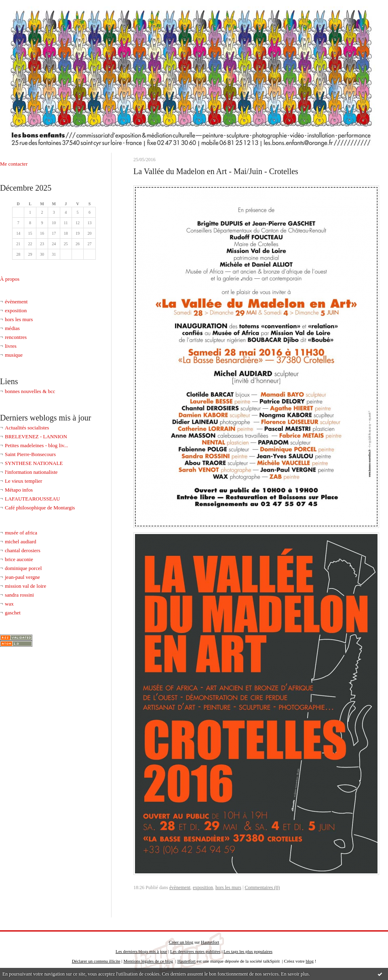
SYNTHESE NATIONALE (34, 463)
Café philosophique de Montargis (40, 508)
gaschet (13, 613)
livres (11, 346)
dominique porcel (23, 568)
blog (310, 961)
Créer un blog (181, 942)
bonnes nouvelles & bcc (30, 391)
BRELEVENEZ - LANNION (36, 436)
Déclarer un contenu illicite (96, 961)
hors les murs (19, 319)
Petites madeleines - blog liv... (36, 445)
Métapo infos (19, 490)
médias (12, 328)
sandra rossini (19, 595)
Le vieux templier (23, 481)
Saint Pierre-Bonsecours (30, 454)
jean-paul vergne (22, 577)
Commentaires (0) (262, 887)
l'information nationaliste (31, 472)
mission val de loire (25, 586)
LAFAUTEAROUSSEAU (32, 499)
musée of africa (21, 533)
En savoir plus (295, 974)
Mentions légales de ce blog (148, 961)
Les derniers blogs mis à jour (141, 951)
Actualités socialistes (27, 428)
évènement (16, 302)
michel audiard (21, 542)
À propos (10, 279)
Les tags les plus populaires (248, 951)
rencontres (16, 337)
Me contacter (14, 164)
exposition (16, 310)
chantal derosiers (23, 550)
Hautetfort (210, 942)
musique (14, 355)
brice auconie (19, 559)
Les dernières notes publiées (195, 951)
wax (9, 604)
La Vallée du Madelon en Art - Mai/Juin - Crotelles (216, 171)
